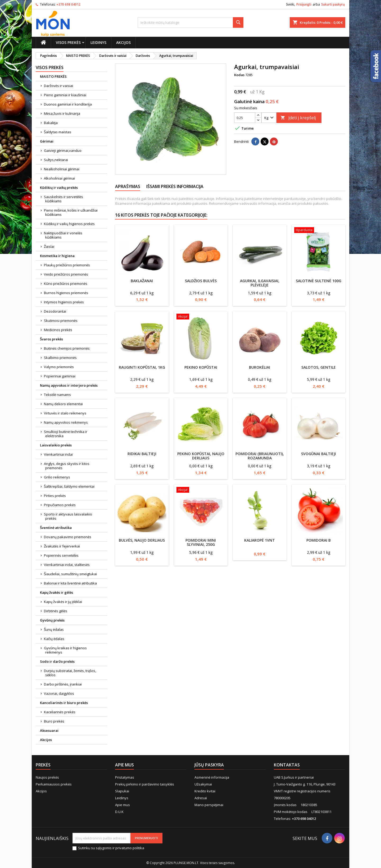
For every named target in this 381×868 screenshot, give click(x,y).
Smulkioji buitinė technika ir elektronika (66, 434)
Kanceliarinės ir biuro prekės (64, 703)
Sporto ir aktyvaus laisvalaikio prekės (68, 516)
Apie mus (123, 805)
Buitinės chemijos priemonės (67, 348)
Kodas (239, 75)
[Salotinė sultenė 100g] (319, 231)
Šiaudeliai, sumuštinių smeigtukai (70, 574)
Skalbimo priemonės (60, 358)
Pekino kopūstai (201, 367)
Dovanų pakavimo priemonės (68, 537)
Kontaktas (287, 765)
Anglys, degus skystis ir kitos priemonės (67, 466)
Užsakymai (203, 784)
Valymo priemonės (59, 367)
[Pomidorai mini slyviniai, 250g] (201, 490)
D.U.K (119, 812)
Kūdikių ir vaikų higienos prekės (69, 224)
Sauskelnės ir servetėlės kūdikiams (63, 199)
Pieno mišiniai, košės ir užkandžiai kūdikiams (71, 212)
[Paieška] (190, 22)
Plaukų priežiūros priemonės (67, 265)
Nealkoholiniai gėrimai (62, 169)
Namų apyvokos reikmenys (66, 422)
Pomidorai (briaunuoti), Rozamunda (260, 456)
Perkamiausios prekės (54, 784)
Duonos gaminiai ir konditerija (68, 104)
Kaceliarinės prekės (60, 712)
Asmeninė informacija (212, 777)
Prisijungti (304, 4)
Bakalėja (51, 123)
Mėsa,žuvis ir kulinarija (62, 113)
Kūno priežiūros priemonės (66, 284)
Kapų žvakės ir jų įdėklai (63, 602)
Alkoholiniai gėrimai (59, 178)
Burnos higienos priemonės (66, 293)
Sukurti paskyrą (333, 4)
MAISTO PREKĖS (53, 76)
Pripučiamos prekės (60, 505)
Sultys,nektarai (56, 160)
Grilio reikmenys (57, 477)
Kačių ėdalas (54, 639)
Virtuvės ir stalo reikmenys (65, 413)
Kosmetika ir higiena (57, 256)
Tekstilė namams (57, 395)
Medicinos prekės (58, 330)
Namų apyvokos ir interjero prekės (69, 385)
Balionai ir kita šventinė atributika (70, 583)
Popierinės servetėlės (61, 555)
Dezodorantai (55, 311)
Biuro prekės (54, 721)
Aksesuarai (49, 730)
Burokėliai (260, 367)
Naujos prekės (47, 777)
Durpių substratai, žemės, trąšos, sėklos (70, 673)
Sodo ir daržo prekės (57, 661)
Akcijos (123, 42)
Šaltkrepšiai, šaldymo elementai (69, 486)
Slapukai (122, 791)
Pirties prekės (55, 496)
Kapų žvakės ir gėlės (56, 592)
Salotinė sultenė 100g (319, 281)
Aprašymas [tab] (128, 186)
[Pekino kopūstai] (201, 317)
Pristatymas (125, 777)
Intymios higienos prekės (64, 302)
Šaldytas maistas (58, 132)
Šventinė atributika (56, 528)
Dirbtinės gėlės (56, 611)
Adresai (201, 798)
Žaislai (49, 246)
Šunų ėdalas (54, 629)
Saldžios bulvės (201, 281)
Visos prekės (68, 42)
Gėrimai (47, 141)
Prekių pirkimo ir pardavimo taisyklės (145, 784)
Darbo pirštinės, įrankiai (63, 684)
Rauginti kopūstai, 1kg (142, 367)
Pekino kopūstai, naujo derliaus (201, 456)
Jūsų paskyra (209, 765)
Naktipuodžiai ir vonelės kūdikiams (63, 235)
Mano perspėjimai (209, 805)
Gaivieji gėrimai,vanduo (63, 150)
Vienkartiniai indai (58, 454)
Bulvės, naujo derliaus (142, 540)
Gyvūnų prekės (52, 620)
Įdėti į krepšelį (298, 118)
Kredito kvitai (205, 791)
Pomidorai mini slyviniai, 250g (201, 542)
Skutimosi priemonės (61, 321)
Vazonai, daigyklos (59, 693)
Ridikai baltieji (142, 454)
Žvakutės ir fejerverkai (62, 546)
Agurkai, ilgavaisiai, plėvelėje (260, 283)
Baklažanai (142, 281)
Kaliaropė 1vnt (260, 540)
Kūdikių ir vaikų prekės (59, 188)
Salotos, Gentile (319, 367)
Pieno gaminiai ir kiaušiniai (65, 95)
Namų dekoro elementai (63, 404)
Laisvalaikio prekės (56, 445)
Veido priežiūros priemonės (66, 274)
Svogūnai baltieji (319, 454)
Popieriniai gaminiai (60, 376)
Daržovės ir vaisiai (58, 86)
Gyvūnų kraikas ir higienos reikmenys (65, 650)
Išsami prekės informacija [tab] (175, 186)
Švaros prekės (51, 339)
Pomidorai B (319, 540)
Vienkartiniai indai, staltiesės (67, 565)
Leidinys (98, 42)
